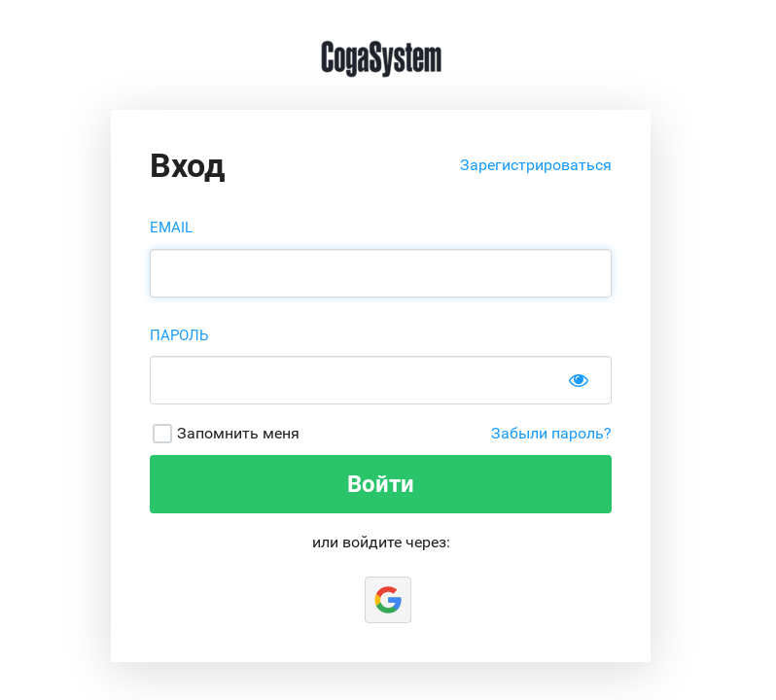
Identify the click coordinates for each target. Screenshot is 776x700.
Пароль (179, 335)
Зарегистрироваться (536, 165)
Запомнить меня (238, 433)
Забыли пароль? (551, 433)
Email (171, 227)
